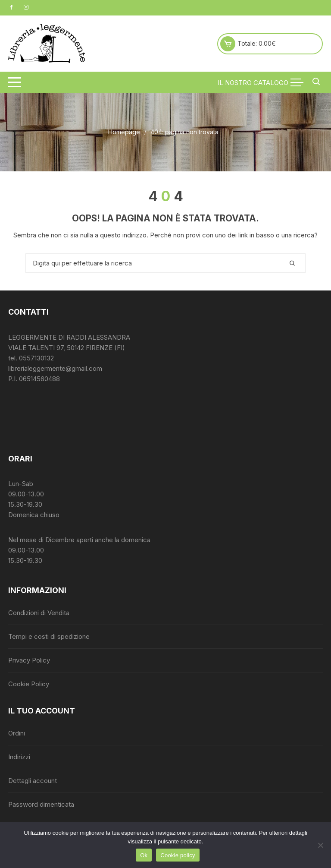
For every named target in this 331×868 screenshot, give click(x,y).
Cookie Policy (29, 684)
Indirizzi (19, 757)
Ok (144, 855)
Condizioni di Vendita (39, 613)
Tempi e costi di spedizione (49, 636)
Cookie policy (178, 855)
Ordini (17, 733)
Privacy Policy (29, 660)
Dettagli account (33, 781)
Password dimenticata (41, 804)
